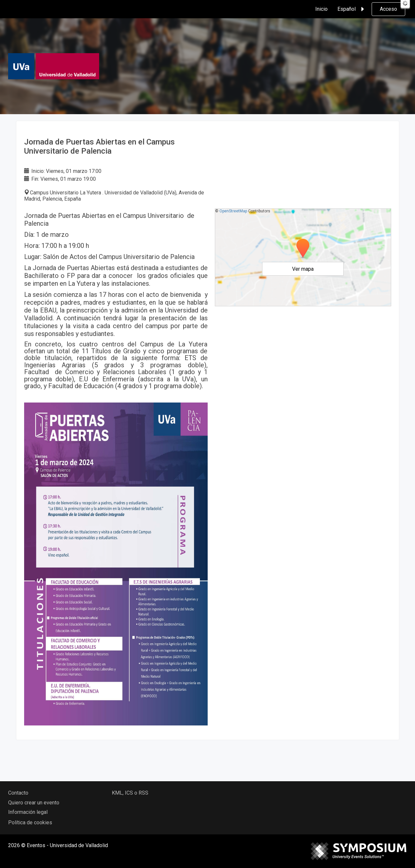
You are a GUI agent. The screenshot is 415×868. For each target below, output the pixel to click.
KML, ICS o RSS (130, 793)
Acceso (388, 9)
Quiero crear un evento (34, 803)
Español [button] (352, 9)
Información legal (28, 812)
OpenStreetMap (233, 211)
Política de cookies (30, 822)
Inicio (321, 9)
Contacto (18, 793)
